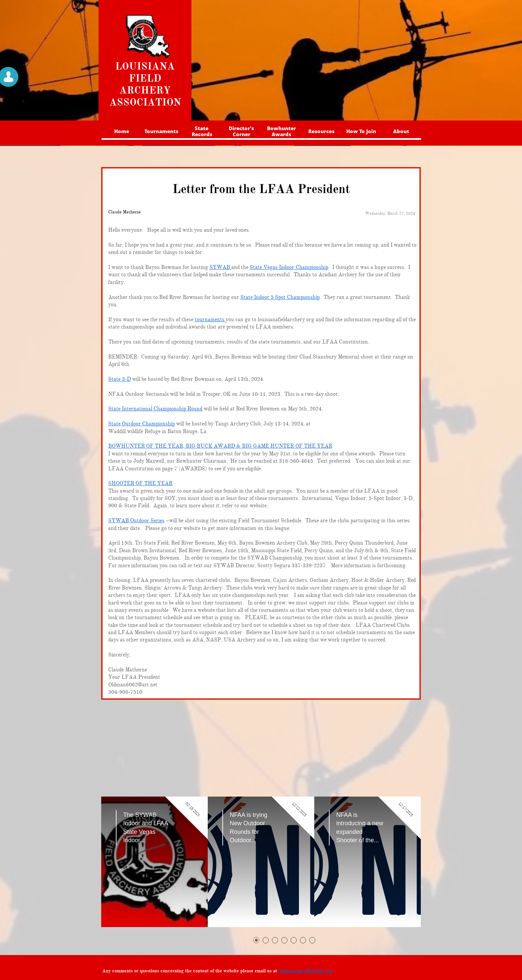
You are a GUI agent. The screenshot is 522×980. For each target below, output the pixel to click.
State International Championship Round (155, 409)
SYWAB (220, 267)
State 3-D (120, 379)
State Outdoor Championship (141, 424)
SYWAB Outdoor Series (136, 521)
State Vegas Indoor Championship (289, 267)
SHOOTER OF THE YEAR (140, 483)
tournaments (210, 320)
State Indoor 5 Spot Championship (280, 297)
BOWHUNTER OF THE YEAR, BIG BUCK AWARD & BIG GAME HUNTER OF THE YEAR (220, 446)
